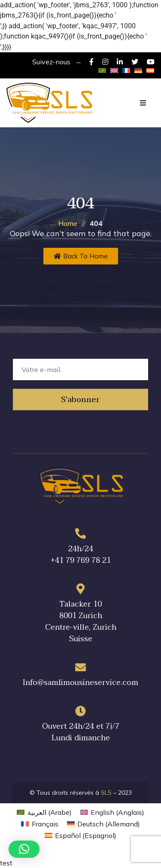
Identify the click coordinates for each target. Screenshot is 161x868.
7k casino (80, 21)
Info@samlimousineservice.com (80, 683)
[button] (24, 849)
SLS (106, 793)
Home (68, 223)
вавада (80, 42)
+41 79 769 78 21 (81, 560)
